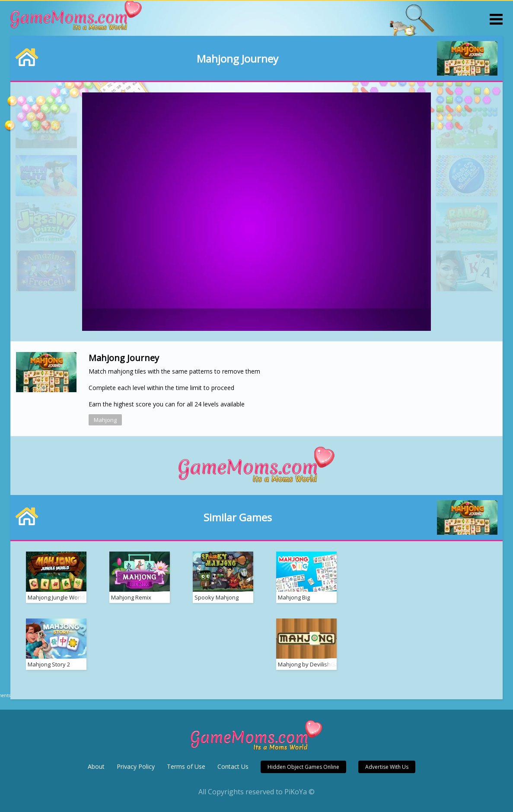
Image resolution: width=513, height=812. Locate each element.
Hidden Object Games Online (303, 767)
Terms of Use (186, 766)
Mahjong (105, 420)
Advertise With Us (387, 767)
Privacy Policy (136, 766)
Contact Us (233, 766)
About (96, 766)
